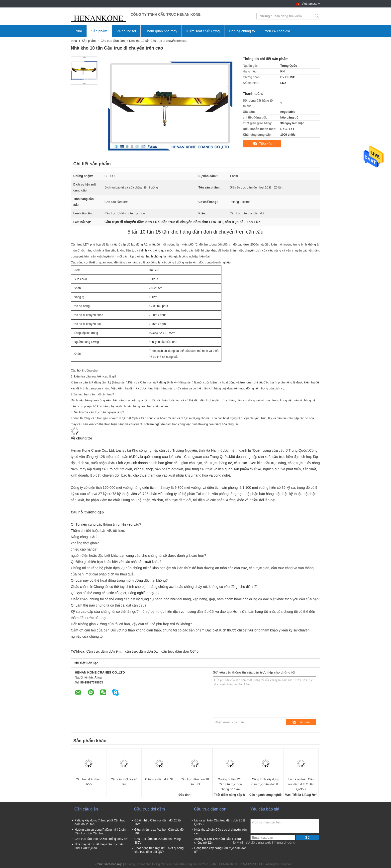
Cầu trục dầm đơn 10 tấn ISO (195, 782)
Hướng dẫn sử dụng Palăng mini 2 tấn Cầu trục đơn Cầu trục (100, 832)
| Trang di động (284, 842)
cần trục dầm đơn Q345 (180, 651)
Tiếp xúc (266, 144)
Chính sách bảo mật (109, 864)
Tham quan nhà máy (161, 31)
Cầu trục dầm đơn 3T (159, 779)
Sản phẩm (99, 31)
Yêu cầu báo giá (277, 31)
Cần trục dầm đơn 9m (103, 651)
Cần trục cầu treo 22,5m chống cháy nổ (101, 839)
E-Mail (238, 842)
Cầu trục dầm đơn (113, 41)
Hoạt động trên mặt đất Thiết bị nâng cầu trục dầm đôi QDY (159, 850)
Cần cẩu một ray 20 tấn (124, 782)
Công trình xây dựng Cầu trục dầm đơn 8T (266, 782)
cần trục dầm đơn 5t (141, 651)
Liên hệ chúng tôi (242, 31)
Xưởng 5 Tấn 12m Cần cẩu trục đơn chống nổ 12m (230, 784)
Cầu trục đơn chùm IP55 (89, 782)
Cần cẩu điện (86, 809)
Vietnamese (311, 3)
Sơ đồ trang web (258, 842)
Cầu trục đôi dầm (149, 809)
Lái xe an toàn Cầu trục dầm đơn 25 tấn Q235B (301, 784)
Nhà (79, 31)
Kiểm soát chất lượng (203, 31)
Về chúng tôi (126, 31)
